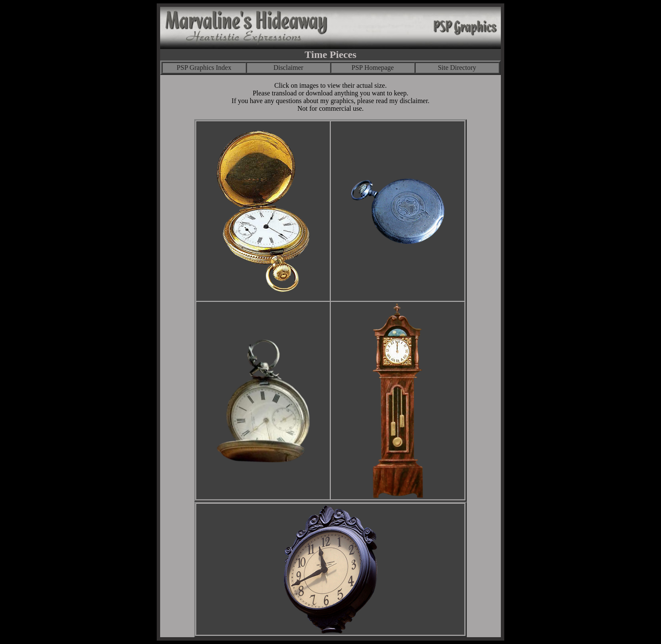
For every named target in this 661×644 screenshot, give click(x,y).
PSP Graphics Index (204, 68)
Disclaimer (288, 68)
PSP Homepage (372, 68)
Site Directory (457, 68)
